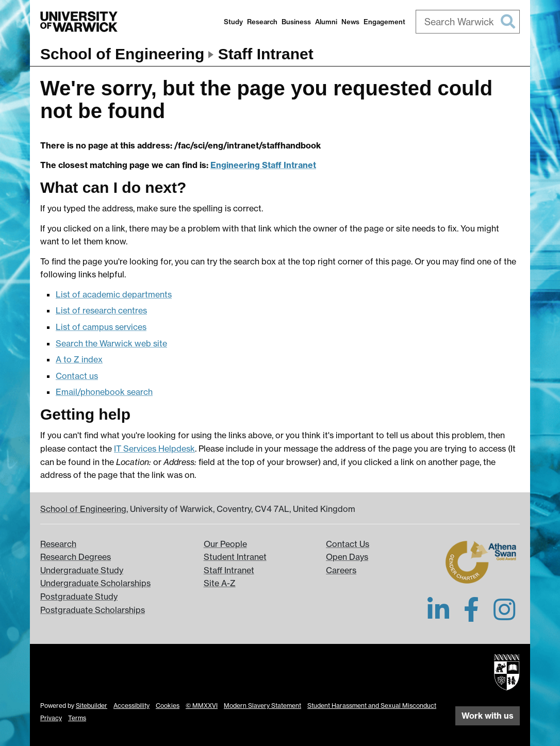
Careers (341, 570)
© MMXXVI (202, 706)
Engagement (384, 22)
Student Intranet (235, 557)
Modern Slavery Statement (262, 706)
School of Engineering (122, 54)
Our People (225, 544)
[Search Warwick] (468, 22)
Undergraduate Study (82, 570)
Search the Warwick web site (111, 343)
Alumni (326, 22)
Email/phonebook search (104, 392)
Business (296, 22)
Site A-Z (220, 583)
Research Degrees (76, 557)
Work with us (488, 716)
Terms (77, 718)
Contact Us (348, 544)
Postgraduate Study (79, 596)
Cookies (168, 706)
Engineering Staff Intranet (263, 165)
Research (262, 22)
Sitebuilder (92, 706)
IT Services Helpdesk (154, 449)
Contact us (77, 376)
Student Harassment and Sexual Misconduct (372, 706)
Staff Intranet (266, 54)
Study (233, 22)
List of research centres (101, 310)
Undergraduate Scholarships (95, 583)
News (350, 22)
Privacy (51, 718)
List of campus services (101, 327)
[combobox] (468, 22)
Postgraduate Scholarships (93, 610)
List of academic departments (114, 294)
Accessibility (131, 706)
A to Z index (79, 359)
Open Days (347, 557)
